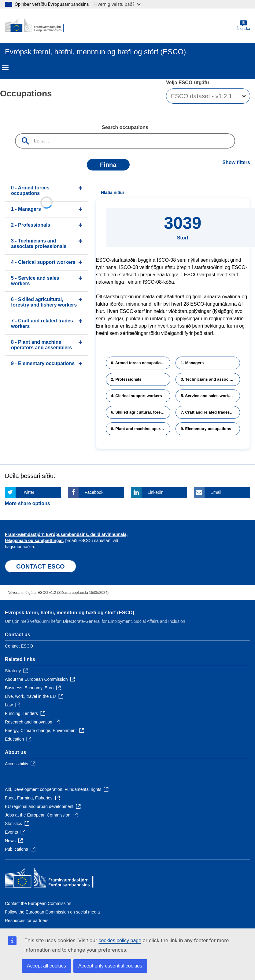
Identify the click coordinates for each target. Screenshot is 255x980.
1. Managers (192, 363)
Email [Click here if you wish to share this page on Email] (216, 492)
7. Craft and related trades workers (210, 412)
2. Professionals (126, 379)
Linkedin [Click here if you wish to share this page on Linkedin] (156, 492)
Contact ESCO (19, 646)
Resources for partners (27, 921)
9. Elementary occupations (206, 429)
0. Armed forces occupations (138, 363)
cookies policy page (120, 941)
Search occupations (125, 127)
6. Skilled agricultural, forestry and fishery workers (141, 412)
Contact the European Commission (38, 903)
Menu (5, 67)
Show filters (236, 162)
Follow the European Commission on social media (52, 912)
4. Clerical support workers (137, 396)
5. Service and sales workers (208, 396)
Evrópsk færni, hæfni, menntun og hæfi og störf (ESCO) (70, 613)
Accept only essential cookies (110, 966)
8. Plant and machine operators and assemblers (141, 429)
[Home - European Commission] (35, 26)
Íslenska (243, 25)
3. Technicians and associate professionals (210, 379)
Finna (108, 165)
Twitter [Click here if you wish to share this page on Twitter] (28, 492)
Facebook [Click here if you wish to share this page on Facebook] (94, 492)
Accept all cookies (46, 966)
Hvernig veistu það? (118, 4)
